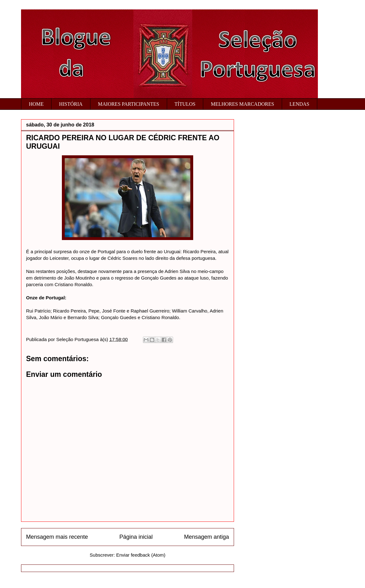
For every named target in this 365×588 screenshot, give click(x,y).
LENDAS (300, 104)
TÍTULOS (185, 104)
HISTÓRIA (71, 104)
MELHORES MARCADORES (242, 104)
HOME (36, 104)
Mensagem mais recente (57, 537)
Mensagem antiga (207, 537)
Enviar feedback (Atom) (141, 555)
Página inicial (136, 537)
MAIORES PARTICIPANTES (129, 104)
